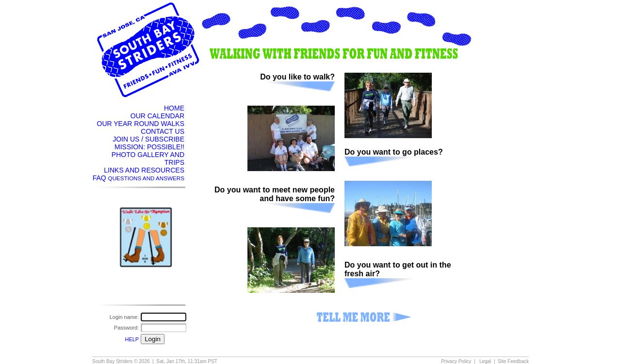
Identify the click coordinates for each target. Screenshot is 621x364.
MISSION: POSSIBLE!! (149, 147)
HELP (132, 339)
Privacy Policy (456, 361)
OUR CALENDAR (157, 116)
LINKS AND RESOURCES (144, 170)
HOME (174, 108)
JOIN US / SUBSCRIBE (148, 139)
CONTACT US (163, 131)
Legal (485, 361)
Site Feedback (513, 361)
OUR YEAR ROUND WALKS (141, 124)
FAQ (139, 178)
